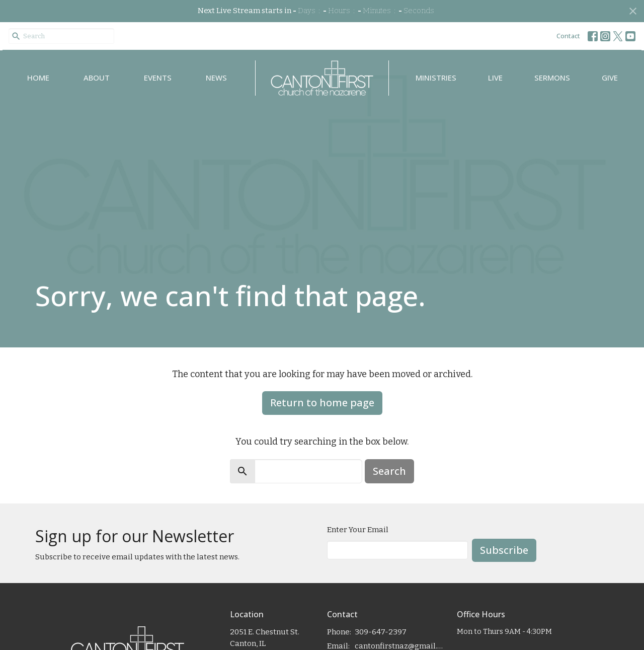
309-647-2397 (381, 632)
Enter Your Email (358, 530)
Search (389, 471)
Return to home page (322, 403)
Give (610, 78)
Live (495, 78)
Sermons (552, 78)
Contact (568, 36)
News (216, 78)
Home (38, 78)
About (97, 78)
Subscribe (504, 550)
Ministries (436, 78)
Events (158, 78)
